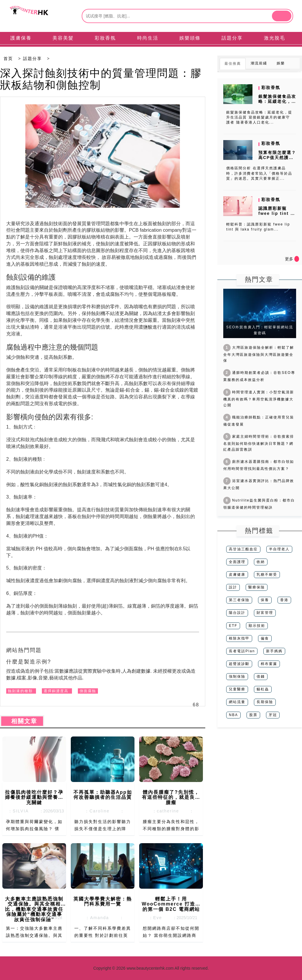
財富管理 (265, 613)
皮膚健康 (237, 575)
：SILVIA (17, 811)
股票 (253, 715)
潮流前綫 (259, 63)
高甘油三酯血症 (243, 549)
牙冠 (273, 715)
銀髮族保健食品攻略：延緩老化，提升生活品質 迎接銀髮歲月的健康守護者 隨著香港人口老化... (259, 117)
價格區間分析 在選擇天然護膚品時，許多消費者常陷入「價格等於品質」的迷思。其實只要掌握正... (259, 173)
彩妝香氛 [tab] (105, 38)
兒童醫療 (237, 689)
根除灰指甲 (239, 638)
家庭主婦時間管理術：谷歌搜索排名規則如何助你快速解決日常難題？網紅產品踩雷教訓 (259, 443)
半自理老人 (279, 549)
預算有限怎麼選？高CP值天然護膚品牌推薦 (277, 158)
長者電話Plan (242, 651)
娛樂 (281, 63)
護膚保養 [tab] (21, 38)
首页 (8, 59)
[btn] (282, 16)
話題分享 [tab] (232, 38)
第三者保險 (239, 600)
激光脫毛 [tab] (275, 38)
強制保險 (237, 676)
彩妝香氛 (271, 87)
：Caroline (96, 811)
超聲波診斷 (239, 664)
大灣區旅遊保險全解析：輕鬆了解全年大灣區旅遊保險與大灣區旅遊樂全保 (259, 354)
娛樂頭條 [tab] (190, 38)
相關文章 (22, 721)
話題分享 (32, 59)
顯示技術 (257, 626)
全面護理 (237, 562)
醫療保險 (257, 587)
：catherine (164, 811)
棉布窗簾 (269, 664)
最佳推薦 (233, 64)
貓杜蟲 (263, 689)
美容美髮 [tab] (63, 38)
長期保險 (265, 702)
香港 (284, 600)
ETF (233, 626)
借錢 (261, 676)
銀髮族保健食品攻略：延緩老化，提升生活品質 (277, 101)
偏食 (265, 638)
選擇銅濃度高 (56, 691)
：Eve (154, 918)
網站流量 (237, 702)
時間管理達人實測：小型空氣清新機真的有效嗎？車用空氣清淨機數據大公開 (259, 399)
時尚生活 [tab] (148, 38)
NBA (233, 715)
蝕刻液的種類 (20, 691)
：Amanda (96, 918)
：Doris (17, 918)
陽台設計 (237, 613)
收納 (261, 562)
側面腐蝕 (88, 691)
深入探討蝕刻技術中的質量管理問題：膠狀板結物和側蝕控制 (101, 79)
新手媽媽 (274, 651)
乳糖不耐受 (267, 575)
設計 (233, 587)
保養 (265, 600)
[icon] (297, 259)
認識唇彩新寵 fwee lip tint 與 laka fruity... (277, 213)
